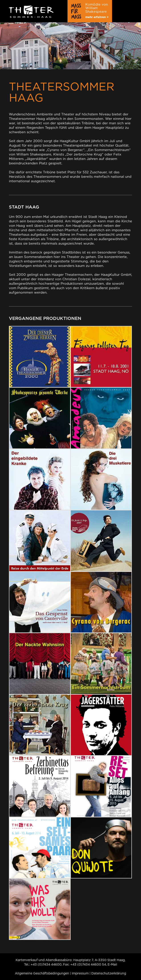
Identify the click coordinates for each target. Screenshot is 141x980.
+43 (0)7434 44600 (46, 964)
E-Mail (112, 964)
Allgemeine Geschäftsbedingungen (42, 973)
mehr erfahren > (97, 17)
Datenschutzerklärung (109, 973)
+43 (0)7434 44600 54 (88, 964)
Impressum (80, 973)
